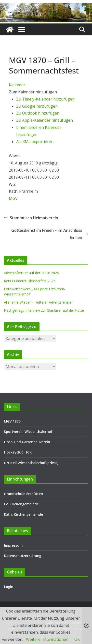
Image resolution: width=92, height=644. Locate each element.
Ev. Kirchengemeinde (21, 504)
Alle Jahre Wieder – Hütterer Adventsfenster (38, 302)
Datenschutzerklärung (23, 556)
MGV (13, 198)
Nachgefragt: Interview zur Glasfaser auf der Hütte (44, 310)
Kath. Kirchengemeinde (23, 514)
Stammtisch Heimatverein (31, 218)
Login (9, 587)
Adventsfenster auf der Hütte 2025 (31, 273)
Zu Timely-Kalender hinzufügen (45, 99)
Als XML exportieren (35, 142)
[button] (33, 92)
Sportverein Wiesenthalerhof (28, 432)
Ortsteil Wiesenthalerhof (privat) (31, 463)
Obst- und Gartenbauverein (27, 442)
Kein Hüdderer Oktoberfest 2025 (30, 281)
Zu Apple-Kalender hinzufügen (45, 120)
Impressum (13, 545)
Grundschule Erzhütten (23, 494)
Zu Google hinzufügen (37, 106)
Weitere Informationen (47, 639)
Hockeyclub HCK (18, 452)
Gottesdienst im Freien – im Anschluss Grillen (50, 234)
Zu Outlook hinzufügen (38, 113)
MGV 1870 (12, 421)
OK (77, 639)
